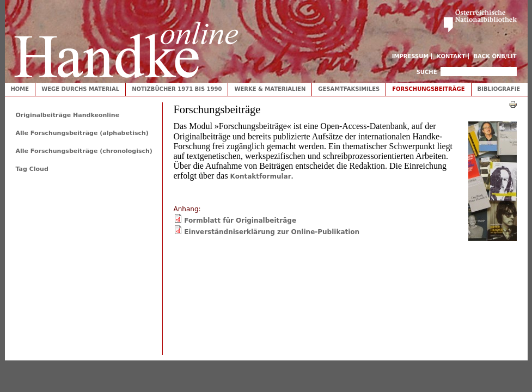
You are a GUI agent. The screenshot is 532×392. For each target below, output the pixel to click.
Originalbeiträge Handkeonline (68, 115)
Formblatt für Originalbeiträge (240, 220)
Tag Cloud (32, 169)
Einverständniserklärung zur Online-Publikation (272, 232)
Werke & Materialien (270, 89)
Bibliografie (499, 89)
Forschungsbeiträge (428, 89)
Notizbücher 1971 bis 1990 (177, 89)
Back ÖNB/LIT (495, 56)
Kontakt (451, 56)
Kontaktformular (261, 176)
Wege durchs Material (80, 89)
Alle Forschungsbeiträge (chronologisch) (84, 151)
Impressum (411, 56)
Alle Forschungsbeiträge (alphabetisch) (82, 133)
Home (20, 89)
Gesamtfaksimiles (349, 89)
